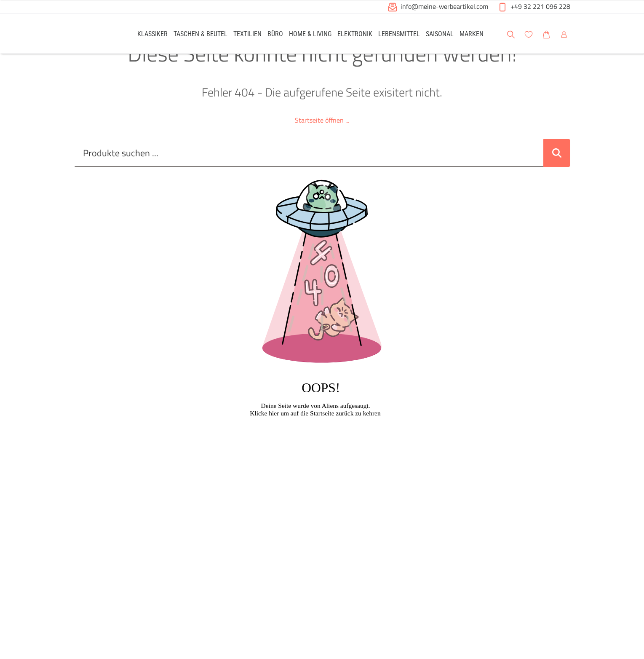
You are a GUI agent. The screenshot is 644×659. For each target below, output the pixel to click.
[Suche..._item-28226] (309, 175)
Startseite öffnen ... (322, 142)
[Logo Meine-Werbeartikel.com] (95, 35)
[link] (152, 33)
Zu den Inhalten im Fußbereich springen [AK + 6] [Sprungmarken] (0, 0)
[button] (630, 33)
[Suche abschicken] (557, 175)
